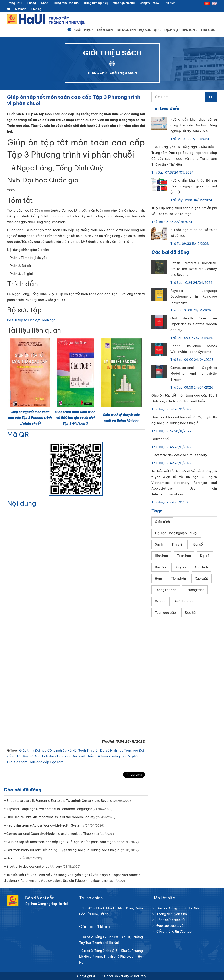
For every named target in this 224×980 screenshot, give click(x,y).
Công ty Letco (149, 3)
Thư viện (93, 751)
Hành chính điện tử (170, 920)
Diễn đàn (105, 30)
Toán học (131, 751)
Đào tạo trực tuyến (171, 926)
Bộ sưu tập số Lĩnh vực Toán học (31, 320)
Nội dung (22, 503)
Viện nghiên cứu (124, 3)
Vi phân (134, 756)
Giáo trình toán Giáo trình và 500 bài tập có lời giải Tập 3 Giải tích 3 (75, 418)
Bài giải (29, 756)
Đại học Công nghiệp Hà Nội (56, 751)
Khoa (45, 3)
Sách (82, 751)
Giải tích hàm (17, 762)
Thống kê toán (97, 756)
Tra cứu (208, 30)
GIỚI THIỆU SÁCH (123, 73)
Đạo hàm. (57, 762)
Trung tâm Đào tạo (66, 3)
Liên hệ (36, 9)
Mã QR (18, 434)
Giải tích (41, 756)
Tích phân (64, 756)
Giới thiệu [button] (84, 30)
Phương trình (118, 756)
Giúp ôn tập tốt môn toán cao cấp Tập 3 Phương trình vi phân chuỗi (30, 418)
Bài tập (17, 756)
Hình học (117, 751)
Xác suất (79, 756)
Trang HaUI (15, 3)
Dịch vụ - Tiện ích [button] (181, 30)
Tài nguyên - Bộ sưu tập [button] (139, 30)
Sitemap (21, 9)
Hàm (52, 756)
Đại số (105, 751)
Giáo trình (27, 751)
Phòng (32, 3)
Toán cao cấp (39, 762)
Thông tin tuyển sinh (172, 914)
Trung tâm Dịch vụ (96, 3)
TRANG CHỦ (97, 73)
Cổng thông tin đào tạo (174, 931)
